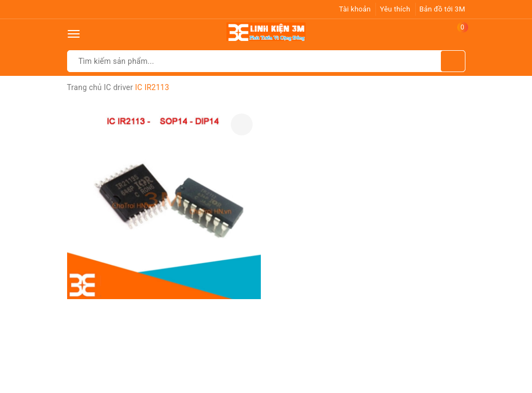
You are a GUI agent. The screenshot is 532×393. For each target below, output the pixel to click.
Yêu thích (395, 9)
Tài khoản (355, 9)
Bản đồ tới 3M (443, 9)
